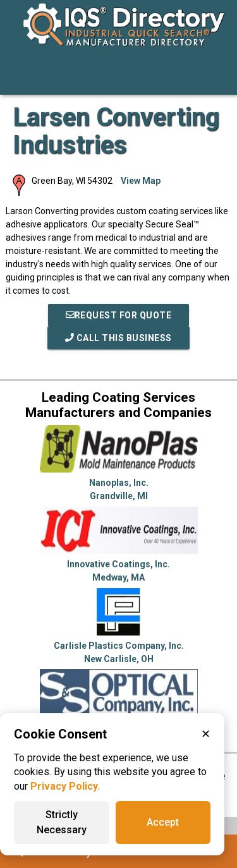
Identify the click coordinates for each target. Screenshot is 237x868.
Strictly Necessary (62, 822)
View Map (141, 181)
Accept (163, 822)
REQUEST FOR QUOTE (119, 315)
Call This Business (118, 338)
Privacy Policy (64, 786)
